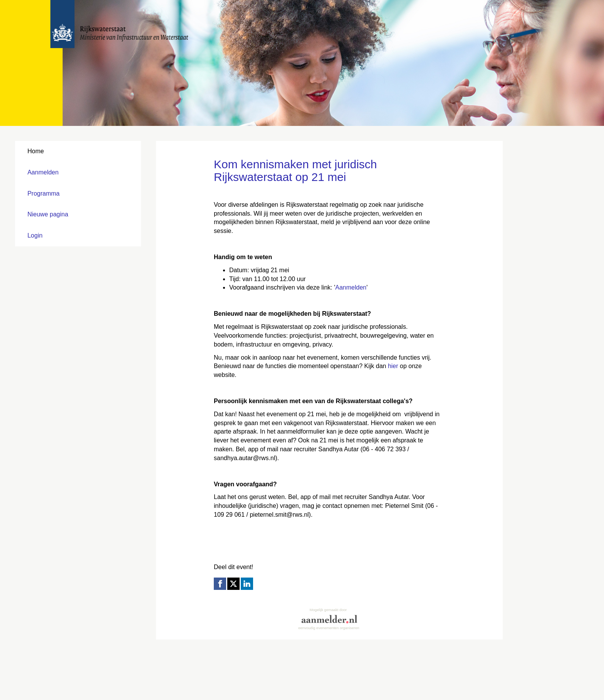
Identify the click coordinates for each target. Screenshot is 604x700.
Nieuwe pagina (48, 214)
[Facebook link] (220, 584)
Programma (44, 193)
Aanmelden (43, 172)
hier (393, 366)
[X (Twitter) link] (233, 584)
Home (36, 151)
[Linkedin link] (247, 584)
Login (35, 235)
